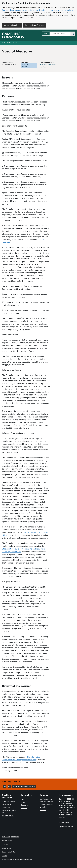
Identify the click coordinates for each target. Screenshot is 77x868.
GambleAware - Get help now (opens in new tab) (66, 815)
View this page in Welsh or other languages (17, 860)
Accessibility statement (10, 837)
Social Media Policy (9, 852)
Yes (5, 787)
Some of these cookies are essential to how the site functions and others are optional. (38, 10)
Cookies (5, 844)
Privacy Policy (7, 841)
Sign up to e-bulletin (66, 827)
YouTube (43, 810)
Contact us (25, 805)
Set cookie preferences (35, 25)
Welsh (4, 856)
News (23, 799)
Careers (24, 802)
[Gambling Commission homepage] (13, 38)
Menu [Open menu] (46, 34)
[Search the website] (73, 34)
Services (24, 808)
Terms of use (7, 848)
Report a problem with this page (24, 787)
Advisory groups (8, 816)
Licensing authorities (9, 810)
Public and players (8, 802)
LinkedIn (43, 807)
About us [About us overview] (5, 813)
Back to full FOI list (10, 43)
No (9, 787)
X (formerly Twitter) (47, 804)
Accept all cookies (12, 25)
